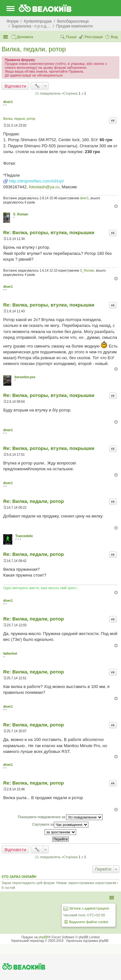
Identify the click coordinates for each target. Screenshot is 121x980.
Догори (116, 206)
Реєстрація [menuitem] (94, 37)
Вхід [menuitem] (114, 37)
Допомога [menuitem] (25, 37)
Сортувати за (60, 825)
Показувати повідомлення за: (60, 817)
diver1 (8, 102)
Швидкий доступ (6, 37)
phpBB (44, 937)
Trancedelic (24, 536)
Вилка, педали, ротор (34, 49)
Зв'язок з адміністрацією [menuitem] (89, 908)
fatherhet (10, 654)
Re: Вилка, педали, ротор (34, 501)
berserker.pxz (25, 377)
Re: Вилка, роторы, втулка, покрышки (49, 232)
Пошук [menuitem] (71, 37)
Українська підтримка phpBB (87, 941)
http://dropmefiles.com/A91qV (37, 181)
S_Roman (21, 214)
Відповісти (15, 86)
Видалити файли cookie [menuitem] (89, 922)
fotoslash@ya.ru (44, 187)
